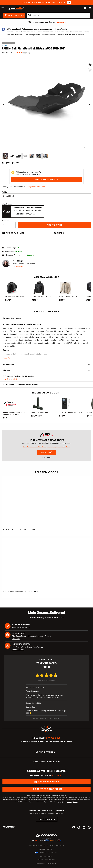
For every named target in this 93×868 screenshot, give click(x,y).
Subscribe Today (19, 650)
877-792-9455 (53, 738)
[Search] (58, 15)
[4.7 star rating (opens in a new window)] (46, 677)
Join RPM (16, 639)
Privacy (76, 802)
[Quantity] (9, 225)
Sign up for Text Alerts (49, 789)
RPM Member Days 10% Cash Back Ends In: (44, 2)
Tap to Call (19, 266)
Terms (69, 802)
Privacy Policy (46, 856)
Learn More (46, 458)
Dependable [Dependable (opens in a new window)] (31, 707)
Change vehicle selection (36, 187)
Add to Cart (55, 225)
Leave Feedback (47, 819)
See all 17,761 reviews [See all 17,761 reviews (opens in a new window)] (47, 681)
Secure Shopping (47, 849)
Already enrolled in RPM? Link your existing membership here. (46, 447)
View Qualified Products (58, 795)
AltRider (5, 46)
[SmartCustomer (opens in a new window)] (46, 718)
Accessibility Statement (46, 863)
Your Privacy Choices (48, 853)
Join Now (47, 452)
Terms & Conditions (46, 860)
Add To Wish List (15, 233)
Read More (7, 358)
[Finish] (46, 196)
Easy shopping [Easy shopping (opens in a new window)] (32, 691)
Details (38, 210)
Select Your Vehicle (47, 180)
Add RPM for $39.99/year (25, 214)
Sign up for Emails (49, 782)
